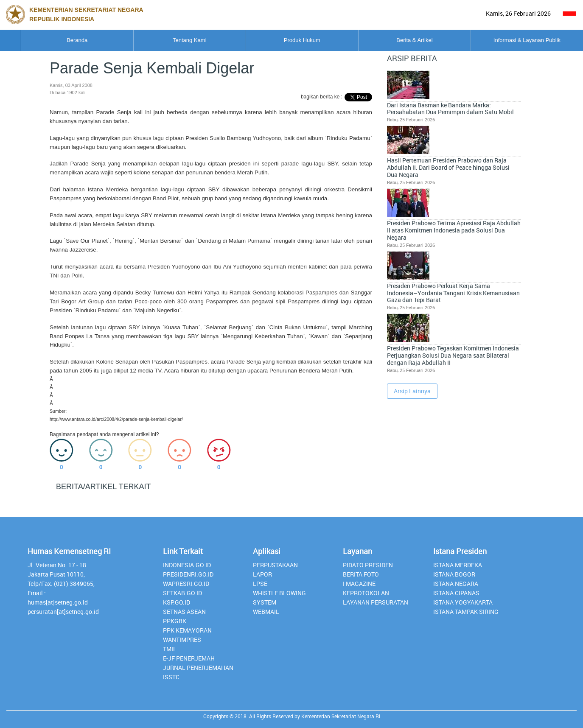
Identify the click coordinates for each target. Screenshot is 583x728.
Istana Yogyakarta (463, 602)
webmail (266, 612)
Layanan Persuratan (376, 602)
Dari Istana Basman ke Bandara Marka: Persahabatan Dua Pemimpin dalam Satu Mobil (479, 85)
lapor (262, 574)
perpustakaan (275, 565)
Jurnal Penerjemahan (198, 668)
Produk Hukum (292, 40)
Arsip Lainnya (412, 293)
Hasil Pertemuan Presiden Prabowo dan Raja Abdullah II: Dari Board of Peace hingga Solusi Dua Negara (478, 123)
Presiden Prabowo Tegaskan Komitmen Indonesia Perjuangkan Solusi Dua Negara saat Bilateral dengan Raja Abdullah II (477, 251)
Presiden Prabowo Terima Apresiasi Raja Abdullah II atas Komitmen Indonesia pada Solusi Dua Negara (479, 162)
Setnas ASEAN (184, 612)
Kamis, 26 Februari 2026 (518, 13)
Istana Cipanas (456, 593)
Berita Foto (361, 574)
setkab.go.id (182, 593)
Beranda (58, 40)
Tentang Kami (175, 40)
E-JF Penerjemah (189, 658)
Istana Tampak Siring (466, 612)
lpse (260, 584)
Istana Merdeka (458, 565)
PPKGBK (175, 621)
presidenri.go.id (188, 574)
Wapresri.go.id (186, 584)
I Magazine (359, 584)
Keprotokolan (366, 593)
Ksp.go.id (177, 602)
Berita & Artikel (408, 40)
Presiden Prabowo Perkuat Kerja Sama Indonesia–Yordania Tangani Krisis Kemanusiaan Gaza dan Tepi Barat (476, 205)
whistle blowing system (279, 598)
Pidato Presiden (368, 565)
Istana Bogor (454, 574)
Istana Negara (456, 584)
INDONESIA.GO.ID (187, 565)
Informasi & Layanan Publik (525, 40)
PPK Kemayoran (187, 630)
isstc (171, 677)
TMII (169, 649)
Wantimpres (182, 640)
